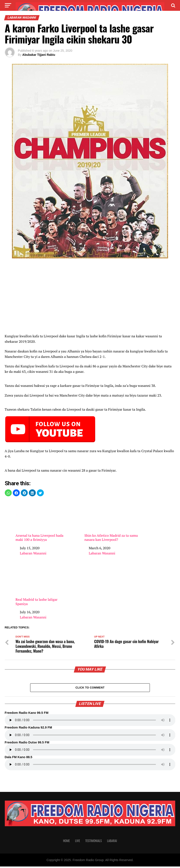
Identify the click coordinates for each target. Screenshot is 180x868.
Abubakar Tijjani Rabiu (39, 55)
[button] (8, 493)
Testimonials (93, 842)
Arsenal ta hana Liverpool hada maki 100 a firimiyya (43, 521)
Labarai (112, 842)
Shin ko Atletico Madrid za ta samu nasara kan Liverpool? (112, 521)
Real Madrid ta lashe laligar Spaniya (43, 585)
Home (66, 842)
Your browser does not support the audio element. (90, 722)
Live (77, 842)
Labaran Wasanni (33, 553)
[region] (90, 297)
